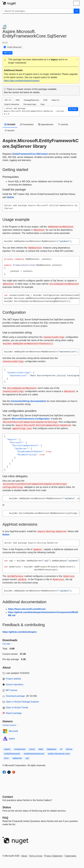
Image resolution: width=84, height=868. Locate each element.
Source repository (15, 684)
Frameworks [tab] (27, 124)
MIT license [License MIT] (12, 690)
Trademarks (70, 856)
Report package (14, 713)
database (52, 749)
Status (7, 807)
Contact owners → (11, 725)
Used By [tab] (63, 124)
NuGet (10, 197)
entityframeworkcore (34, 754)
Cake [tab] (43, 104)
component (20, 749)
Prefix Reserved (14, 47)
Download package (15, 696)
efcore (69, 749)
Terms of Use (36, 856)
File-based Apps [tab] (30, 104)
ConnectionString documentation (28, 401)
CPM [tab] (45, 100)
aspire (12, 739)
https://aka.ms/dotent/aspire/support (22, 81)
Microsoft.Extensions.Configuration (31, 419)
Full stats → (8, 644)
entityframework (12, 754)
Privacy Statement (53, 856)
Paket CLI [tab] (55, 100)
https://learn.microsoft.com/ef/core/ (27, 609)
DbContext (42, 154)
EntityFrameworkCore (24, 154)
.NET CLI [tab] (8, 100)
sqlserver (17, 758)
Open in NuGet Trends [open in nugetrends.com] (17, 708)
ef (61, 749)
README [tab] (10, 124)
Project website (14, 679)
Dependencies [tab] (46, 124)
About (24, 856)
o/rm (6, 758)
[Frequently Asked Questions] (5, 818)
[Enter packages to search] (38, 11)
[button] (41, 61)
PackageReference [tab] (31, 100)
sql (27, 758)
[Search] (77, 11)
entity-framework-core (59, 754)
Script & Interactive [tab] (12, 104)
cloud (32, 749)
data (41, 749)
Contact (8, 797)
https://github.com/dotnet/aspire (20, 632)
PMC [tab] (18, 100)
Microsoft (13, 731)
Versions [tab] (10, 131)
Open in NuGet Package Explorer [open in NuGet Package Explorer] (22, 702)
